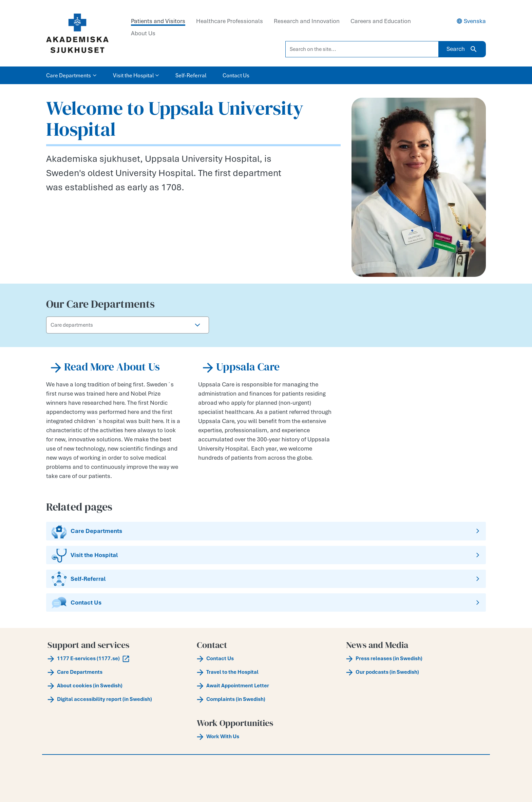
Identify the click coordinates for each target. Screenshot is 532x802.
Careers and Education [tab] (381, 21)
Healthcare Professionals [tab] (230, 21)
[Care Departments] (266, 531)
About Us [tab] (143, 33)
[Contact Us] (266, 603)
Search (462, 49)
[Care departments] (117, 325)
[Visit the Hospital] (266, 555)
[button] (197, 325)
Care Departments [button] (71, 75)
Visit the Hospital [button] (136, 75)
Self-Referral (191, 75)
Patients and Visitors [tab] (158, 21)
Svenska (471, 21)
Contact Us (236, 75)
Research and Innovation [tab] (307, 21)
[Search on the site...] (362, 49)
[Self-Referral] (266, 579)
